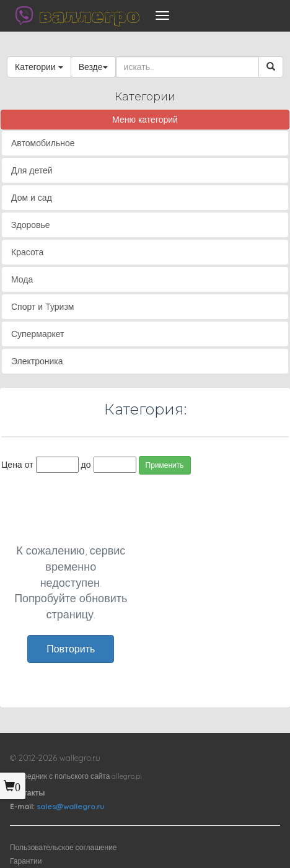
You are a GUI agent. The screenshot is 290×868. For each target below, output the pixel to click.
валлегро (89, 15)
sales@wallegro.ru (70, 806)
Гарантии (26, 861)
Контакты (28, 793)
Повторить (71, 649)
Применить (165, 465)
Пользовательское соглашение (64, 847)
